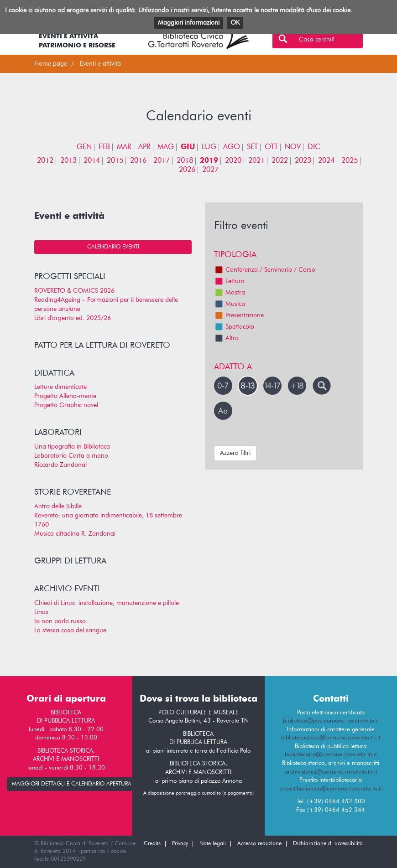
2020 (233, 161)
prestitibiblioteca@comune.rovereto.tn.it (331, 789)
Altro (226, 338)
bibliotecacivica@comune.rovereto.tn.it (331, 738)
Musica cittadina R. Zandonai (75, 534)
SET (252, 147)
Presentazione (239, 315)
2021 (256, 161)
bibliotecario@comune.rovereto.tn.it (331, 755)
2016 (138, 161)
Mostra (230, 293)
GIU (188, 147)
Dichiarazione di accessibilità (328, 844)
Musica (230, 304)
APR (144, 147)
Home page (51, 64)
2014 (92, 161)
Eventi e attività (68, 36)
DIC (314, 147)
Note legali (213, 844)
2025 (350, 161)
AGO (232, 147)
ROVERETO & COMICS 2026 (74, 291)
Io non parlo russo (60, 621)
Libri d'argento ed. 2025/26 (73, 318)
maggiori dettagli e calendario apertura (72, 784)
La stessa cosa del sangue (70, 630)
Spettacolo (234, 327)
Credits (152, 844)
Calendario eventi (113, 247)
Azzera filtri (235, 453)
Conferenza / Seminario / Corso (265, 270)
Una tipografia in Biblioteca (72, 447)
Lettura (229, 281)
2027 (210, 170)
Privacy (180, 844)
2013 (68, 161)
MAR (124, 147)
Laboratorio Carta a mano (71, 456)
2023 (303, 161)
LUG (209, 147)
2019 (209, 161)
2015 (115, 161)
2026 (187, 170)
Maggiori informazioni (189, 23)
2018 (185, 161)
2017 (162, 161)
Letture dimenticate (60, 387)
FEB (104, 147)
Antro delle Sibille (58, 506)
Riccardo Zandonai (60, 465)
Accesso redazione (259, 844)
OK (235, 23)
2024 (326, 161)
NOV (293, 147)
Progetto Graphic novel (66, 405)
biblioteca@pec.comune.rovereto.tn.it (331, 721)
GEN (84, 147)
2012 (45, 161)
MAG (166, 147)
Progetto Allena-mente (65, 396)
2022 (280, 161)
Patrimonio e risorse (77, 46)
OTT (271, 147)
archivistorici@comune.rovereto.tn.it (331, 772)
